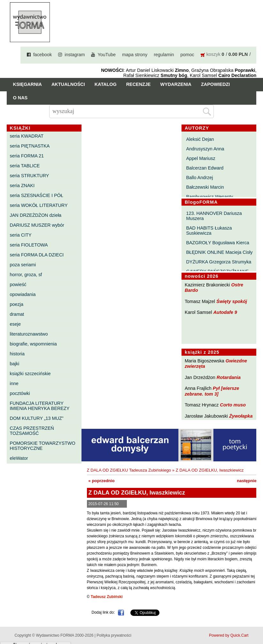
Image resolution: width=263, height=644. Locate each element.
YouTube (107, 55)
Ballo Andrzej (199, 178)
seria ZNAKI (22, 186)
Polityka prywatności (114, 635)
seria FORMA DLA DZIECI (37, 255)
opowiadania (23, 294)
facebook (43, 55)
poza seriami (23, 265)
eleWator (19, 458)
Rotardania (229, 377)
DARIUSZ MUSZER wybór (37, 225)
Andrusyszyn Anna (205, 149)
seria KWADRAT (27, 136)
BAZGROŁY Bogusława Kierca (217, 243)
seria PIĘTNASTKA (30, 146)
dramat (17, 314)
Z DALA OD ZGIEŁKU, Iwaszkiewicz (210, 470)
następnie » (248, 481)
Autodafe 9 (225, 312)
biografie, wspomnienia (33, 344)
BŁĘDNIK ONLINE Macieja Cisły (219, 252)
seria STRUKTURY (30, 176)
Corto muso (233, 405)
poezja (17, 304)
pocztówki (20, 393)
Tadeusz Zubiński (107, 597)
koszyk (213, 54)
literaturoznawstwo (29, 334)
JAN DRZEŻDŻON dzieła (36, 215)
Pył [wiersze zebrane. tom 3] (212, 391)
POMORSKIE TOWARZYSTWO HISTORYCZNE (43, 446)
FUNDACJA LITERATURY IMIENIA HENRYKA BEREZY (40, 406)
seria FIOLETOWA (29, 245)
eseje (15, 324)
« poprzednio (102, 481)
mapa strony (135, 55)
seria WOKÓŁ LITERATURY (39, 205)
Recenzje (139, 84)
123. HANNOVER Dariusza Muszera (214, 216)
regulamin (164, 55)
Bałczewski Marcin (205, 187)
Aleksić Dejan (200, 139)
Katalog (106, 84)
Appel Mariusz (201, 158)
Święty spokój (232, 301)
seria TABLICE (25, 166)
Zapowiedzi (215, 84)
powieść (18, 284)
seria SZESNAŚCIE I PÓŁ (37, 195)
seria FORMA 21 (27, 156)
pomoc (187, 55)
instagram (75, 55)
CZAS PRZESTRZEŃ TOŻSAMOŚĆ (32, 431)
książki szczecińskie (30, 374)
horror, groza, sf (26, 275)
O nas (20, 98)
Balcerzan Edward (205, 168)
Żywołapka (241, 416)
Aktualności (68, 84)
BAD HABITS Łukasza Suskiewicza (209, 231)
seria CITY (21, 235)
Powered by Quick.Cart (229, 635)
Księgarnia (27, 84)
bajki (15, 364)
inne (14, 383)
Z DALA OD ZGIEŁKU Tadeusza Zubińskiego (129, 470)
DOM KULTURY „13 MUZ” (37, 418)
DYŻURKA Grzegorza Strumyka (219, 262)
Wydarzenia (176, 84)
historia (17, 354)
